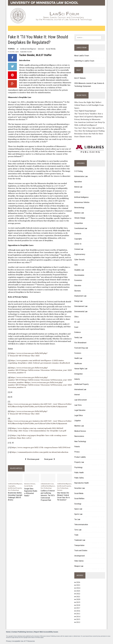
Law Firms (78, 405)
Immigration (78, 374)
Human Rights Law (81, 369)
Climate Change (80, 218)
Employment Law (80, 296)
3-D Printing (79, 171)
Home (8, 632)
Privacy (33, 484)
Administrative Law (47, 484)
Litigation (78, 421)
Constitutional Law (81, 228)
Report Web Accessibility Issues (46, 632)
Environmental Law (81, 312)
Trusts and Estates (81, 550)
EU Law (77, 322)
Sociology (78, 504)
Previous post (32, 459)
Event (76, 327)
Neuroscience (79, 436)
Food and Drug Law (81, 348)
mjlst (17, 52)
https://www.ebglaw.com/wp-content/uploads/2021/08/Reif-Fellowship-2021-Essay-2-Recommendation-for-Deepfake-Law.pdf (37, 429)
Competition (79, 223)
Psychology (78, 467)
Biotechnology (79, 208)
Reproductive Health (81, 483)
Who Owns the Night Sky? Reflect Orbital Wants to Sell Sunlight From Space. (89, 105)
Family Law (78, 338)
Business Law (79, 213)
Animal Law (78, 187)
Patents (60, 490)
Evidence (78, 332)
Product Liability (80, 457)
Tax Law (77, 519)
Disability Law (79, 270)
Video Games (79, 561)
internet (41, 49)
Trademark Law (80, 540)
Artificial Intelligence (28, 49)
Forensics (78, 353)
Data (76, 265)
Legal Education (80, 410)
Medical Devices (80, 431)
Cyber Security (80, 260)
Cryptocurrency (80, 254)
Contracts (78, 234)
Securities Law (80, 488)
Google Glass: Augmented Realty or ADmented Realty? (32, 491)
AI (17, 49)
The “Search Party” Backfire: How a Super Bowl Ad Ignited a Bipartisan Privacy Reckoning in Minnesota (89, 116)
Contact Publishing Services (22, 632)
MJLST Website (80, 78)
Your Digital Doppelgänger (85, 111)
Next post (50, 459)
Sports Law (78, 514)
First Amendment (80, 343)
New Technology (13, 490)
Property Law (79, 462)
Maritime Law (79, 426)
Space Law (78, 509)
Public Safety (79, 478)
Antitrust (77, 192)
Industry (77, 379)
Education (78, 286)
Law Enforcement (81, 400)
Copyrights (12, 486)
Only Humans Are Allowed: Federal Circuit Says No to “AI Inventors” (63, 496)
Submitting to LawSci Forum (84, 61)
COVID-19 (78, 244)
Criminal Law (79, 249)
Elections (78, 291)
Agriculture (78, 182)
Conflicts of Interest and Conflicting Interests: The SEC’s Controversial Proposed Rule (48, 495)
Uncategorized (79, 556)
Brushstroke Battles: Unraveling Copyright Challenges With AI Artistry (15, 496)
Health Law (78, 358)
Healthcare (78, 363)
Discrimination (79, 275)
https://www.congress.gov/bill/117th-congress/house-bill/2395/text (41, 447)
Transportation (79, 545)
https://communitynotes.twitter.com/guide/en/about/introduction (40, 452)
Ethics (76, 317)
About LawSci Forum (82, 56)
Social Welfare (79, 499)
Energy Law (78, 301)
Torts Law (78, 530)
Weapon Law (79, 566)
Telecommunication (81, 525)
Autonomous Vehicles (82, 202)
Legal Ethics (79, 415)
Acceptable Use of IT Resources (24, 641)
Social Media (51, 49)
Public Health (79, 473)
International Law (80, 389)
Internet (27, 484)
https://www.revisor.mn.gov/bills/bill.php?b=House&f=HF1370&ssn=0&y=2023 (28, 354)
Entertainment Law (81, 306)
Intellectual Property (15, 488)
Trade (76, 535)
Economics (78, 280)
